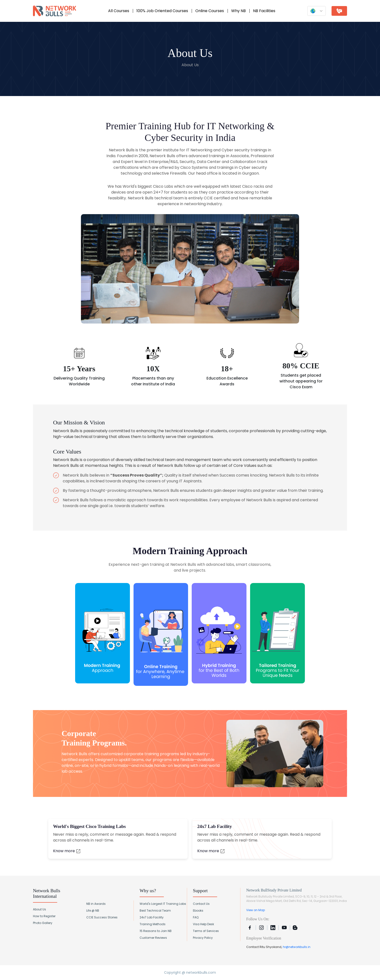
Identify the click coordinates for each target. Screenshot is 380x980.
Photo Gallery (43, 923)
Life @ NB (93, 911)
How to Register (44, 916)
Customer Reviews (153, 938)
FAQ (196, 917)
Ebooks (198, 911)
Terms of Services (206, 931)
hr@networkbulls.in (297, 947)
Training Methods (153, 924)
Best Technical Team (155, 911)
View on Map (256, 910)
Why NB (238, 11)
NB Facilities (264, 11)
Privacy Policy (203, 938)
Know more (67, 851)
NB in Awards (96, 904)
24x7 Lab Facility (152, 917)
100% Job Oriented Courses (162, 11)
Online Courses (210, 11)
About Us (40, 909)
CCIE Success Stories (102, 917)
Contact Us (201, 904)
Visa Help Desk (203, 924)
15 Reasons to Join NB (156, 931)
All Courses (119, 11)
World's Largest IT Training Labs (163, 904)
